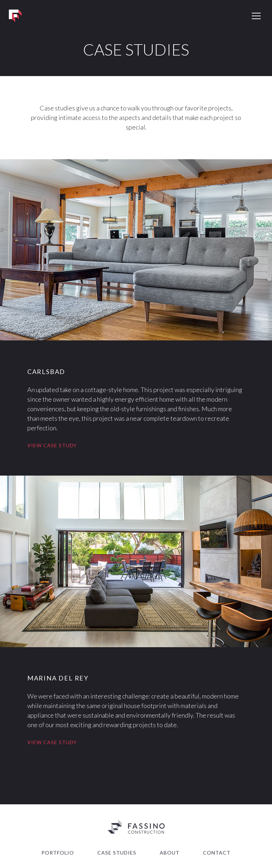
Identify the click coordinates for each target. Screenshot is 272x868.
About (170, 853)
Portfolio (58, 853)
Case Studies (117, 853)
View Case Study (52, 445)
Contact (217, 853)
